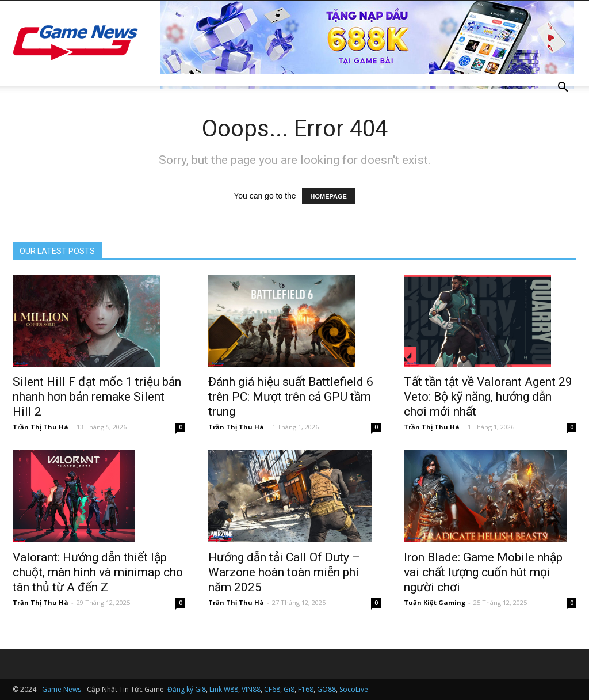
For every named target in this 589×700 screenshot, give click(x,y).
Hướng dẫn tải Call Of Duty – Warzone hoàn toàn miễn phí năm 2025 (284, 572)
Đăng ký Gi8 (187, 689)
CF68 (272, 689)
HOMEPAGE (329, 196)
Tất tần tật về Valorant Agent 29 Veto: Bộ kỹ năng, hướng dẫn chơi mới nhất (488, 397)
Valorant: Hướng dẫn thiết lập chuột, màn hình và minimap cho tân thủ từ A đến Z (98, 572)
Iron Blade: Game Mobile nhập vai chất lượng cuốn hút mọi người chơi (483, 572)
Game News (62, 689)
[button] (563, 88)
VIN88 (251, 689)
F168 (306, 689)
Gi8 (289, 689)
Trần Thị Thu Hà (41, 427)
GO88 (326, 689)
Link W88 (224, 689)
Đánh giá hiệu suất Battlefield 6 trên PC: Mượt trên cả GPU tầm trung (291, 397)
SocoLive (354, 689)
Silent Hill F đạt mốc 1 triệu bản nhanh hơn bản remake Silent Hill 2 (97, 397)
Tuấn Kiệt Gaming (435, 602)
